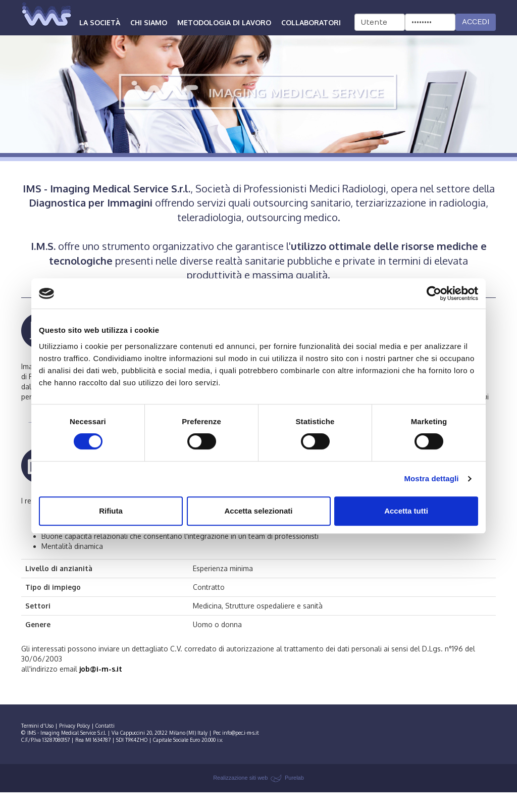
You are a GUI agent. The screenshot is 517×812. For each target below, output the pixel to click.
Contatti (105, 726)
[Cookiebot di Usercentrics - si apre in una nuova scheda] (434, 293)
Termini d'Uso (37, 726)
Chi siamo (149, 22)
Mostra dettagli (431, 478)
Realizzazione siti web (240, 778)
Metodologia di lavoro (224, 22)
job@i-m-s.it (101, 669)
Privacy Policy (74, 726)
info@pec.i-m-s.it (241, 733)
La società (100, 22)
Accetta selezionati (258, 511)
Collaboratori (311, 22)
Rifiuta (111, 511)
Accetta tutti (406, 511)
